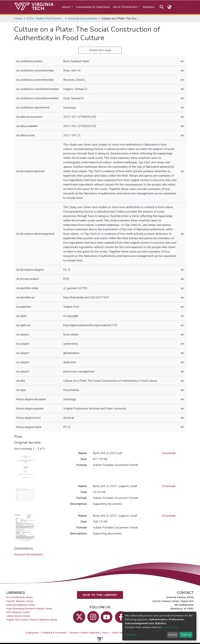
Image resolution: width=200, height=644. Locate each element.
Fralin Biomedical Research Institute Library (29, 609)
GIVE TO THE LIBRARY (100, 595)
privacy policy (170, 627)
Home (18, 19)
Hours (106, 633)
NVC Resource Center (18, 612)
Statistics (148, 7)
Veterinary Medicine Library (21, 605)
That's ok (186, 635)
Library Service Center (18, 616)
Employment (32, 633)
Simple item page (100, 50)
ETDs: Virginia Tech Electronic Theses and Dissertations (45, 19)
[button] (169, 7)
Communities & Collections (93, 7)
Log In (179, 7)
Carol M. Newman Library (20, 601)
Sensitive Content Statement (84, 633)
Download (169, 453)
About (66, 7)
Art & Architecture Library (19, 597)
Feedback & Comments (54, 633)
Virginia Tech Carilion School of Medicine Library (32, 620)
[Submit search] (162, 7)
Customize (131, 635)
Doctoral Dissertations (83, 19)
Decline (173, 635)
